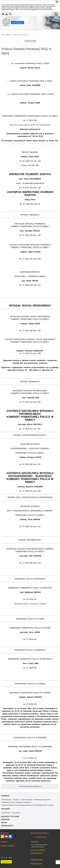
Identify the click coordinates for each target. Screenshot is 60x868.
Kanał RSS (2, 836)
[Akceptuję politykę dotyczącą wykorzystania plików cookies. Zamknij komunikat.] (57, 2)
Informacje (16, 35)
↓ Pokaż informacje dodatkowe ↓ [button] (30, 786)
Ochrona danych (7, 826)
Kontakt (4, 823)
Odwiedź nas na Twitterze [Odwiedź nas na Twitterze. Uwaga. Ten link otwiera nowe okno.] (14, 836)
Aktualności (6, 809)
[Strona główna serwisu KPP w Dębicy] (3, 14)
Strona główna (6, 35)
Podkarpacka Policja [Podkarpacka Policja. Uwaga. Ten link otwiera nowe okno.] (37, 863)
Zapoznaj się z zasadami (38, 850)
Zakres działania (27, 800)
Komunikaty (16, 813)
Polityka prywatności (37, 853)
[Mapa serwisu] (7, 14)
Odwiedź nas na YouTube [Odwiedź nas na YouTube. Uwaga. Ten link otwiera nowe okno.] (6, 836)
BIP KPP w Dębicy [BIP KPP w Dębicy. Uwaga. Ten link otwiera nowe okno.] (42, 837)
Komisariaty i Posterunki (10, 816)
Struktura (25, 35)
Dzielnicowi (5, 820)
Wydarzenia (6, 813)
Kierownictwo (6, 800)
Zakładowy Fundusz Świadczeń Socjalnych (17, 802)
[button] (56, 14)
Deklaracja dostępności (43, 800)
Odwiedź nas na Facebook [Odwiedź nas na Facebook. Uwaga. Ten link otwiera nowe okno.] (10, 836)
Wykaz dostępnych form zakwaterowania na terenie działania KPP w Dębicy (28, 805)
